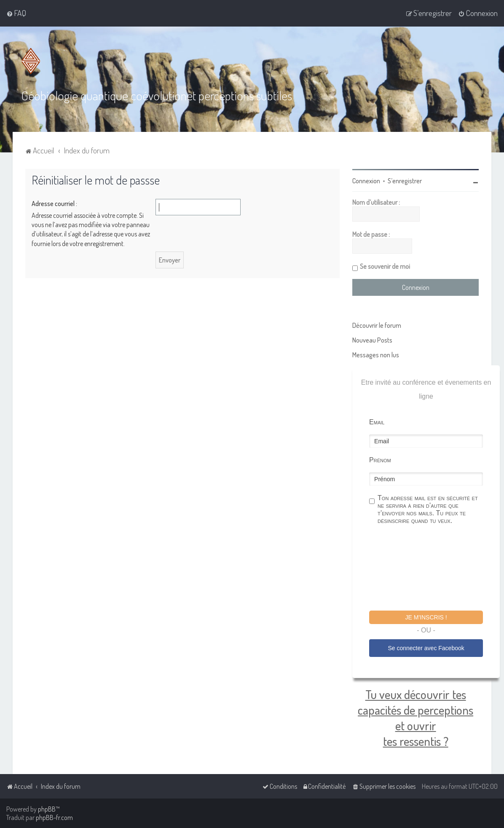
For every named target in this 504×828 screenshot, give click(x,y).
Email (377, 422)
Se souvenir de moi (385, 266)
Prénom (380, 460)
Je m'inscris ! (426, 617)
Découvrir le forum (377, 325)
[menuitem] (16, 13)
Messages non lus (376, 355)
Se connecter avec (426, 648)
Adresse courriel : (54, 204)
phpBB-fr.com (54, 817)
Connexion (366, 181)
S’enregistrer (405, 181)
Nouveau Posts (372, 340)
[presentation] (433, 569)
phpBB (47, 809)
